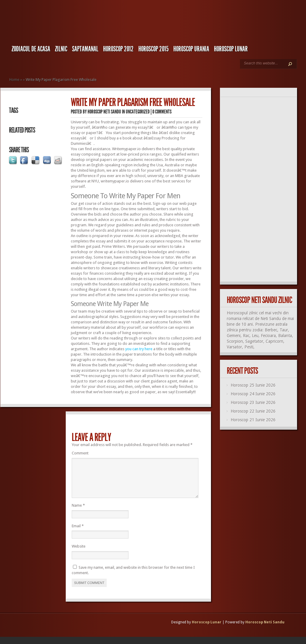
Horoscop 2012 (118, 49)
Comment (80, 453)
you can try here (139, 349)
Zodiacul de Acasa (31, 49)
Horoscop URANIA (191, 49)
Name (78, 512)
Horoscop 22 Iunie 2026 (253, 411)
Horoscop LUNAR (231, 49)
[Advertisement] (261, 190)
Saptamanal (85, 49)
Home (14, 80)
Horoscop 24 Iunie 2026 (253, 394)
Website (79, 553)
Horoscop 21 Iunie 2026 (253, 420)
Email (78, 533)
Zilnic (61, 49)
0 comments (162, 112)
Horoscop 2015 (153, 49)
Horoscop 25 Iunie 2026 (253, 385)
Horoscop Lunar (207, 629)
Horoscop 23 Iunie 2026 (253, 402)
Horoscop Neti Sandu (104, 112)
